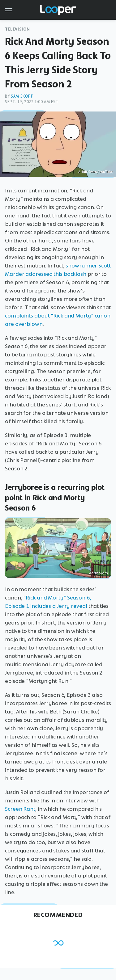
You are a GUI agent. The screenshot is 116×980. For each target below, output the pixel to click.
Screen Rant (20, 809)
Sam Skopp (22, 96)
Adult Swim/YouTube (96, 172)
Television (17, 29)
